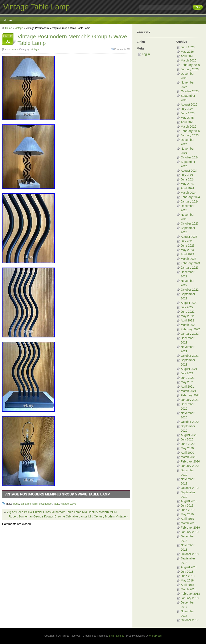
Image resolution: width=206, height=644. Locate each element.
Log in (146, 54)
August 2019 (189, 501)
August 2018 (189, 567)
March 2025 (189, 127)
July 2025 (187, 109)
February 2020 (190, 461)
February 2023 (190, 263)
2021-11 (8, 39)
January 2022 (190, 334)
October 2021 (190, 356)
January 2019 (190, 532)
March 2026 (189, 60)
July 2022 (187, 307)
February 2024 (190, 197)
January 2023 (190, 268)
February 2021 (190, 395)
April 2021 (187, 387)
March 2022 (189, 325)
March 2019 (189, 523)
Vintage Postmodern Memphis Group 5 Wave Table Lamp (57, 494)
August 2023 (189, 237)
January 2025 (190, 135)
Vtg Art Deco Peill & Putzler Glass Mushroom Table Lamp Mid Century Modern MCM (62, 512)
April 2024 (187, 188)
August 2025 (189, 105)
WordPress (155, 636)
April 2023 (187, 254)
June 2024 (188, 179)
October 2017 (190, 620)
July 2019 (187, 506)
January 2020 (190, 466)
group (16, 504)
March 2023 (189, 259)
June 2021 (188, 378)
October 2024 (190, 157)
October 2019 (190, 488)
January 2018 (190, 598)
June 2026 (188, 47)
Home (8, 20)
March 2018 (189, 589)
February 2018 (190, 594)
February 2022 (190, 329)
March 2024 (189, 193)
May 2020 (187, 448)
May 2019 (187, 514)
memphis (32, 504)
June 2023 (188, 246)
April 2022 (187, 320)
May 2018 (187, 580)
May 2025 (187, 118)
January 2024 (190, 201)
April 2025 (187, 122)
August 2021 (189, 369)
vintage (19, 28)
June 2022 (188, 312)
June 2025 (188, 113)
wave (73, 504)
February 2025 (190, 131)
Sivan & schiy (116, 636)
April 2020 (187, 453)
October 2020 (190, 422)
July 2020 (187, 439)
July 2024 (187, 175)
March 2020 (189, 457)
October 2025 (190, 91)
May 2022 (187, 316)
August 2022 (189, 303)
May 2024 (187, 184)
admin (15, 49)
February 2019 (190, 528)
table (56, 504)
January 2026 (190, 69)
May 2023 (187, 250)
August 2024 (189, 171)
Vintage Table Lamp (36, 7)
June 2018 (188, 576)
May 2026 (187, 52)
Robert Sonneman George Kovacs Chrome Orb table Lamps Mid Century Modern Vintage (67, 516)
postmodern (46, 504)
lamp (23, 504)
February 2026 (190, 65)
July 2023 (187, 241)
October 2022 (190, 290)
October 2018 (190, 554)
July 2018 (187, 572)
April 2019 (187, 519)
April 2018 (187, 585)
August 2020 (189, 435)
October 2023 (190, 223)
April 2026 (187, 56)
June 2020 (188, 444)
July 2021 (187, 373)
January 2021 (190, 400)
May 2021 (187, 382)
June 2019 (188, 510)
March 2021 (189, 391)
